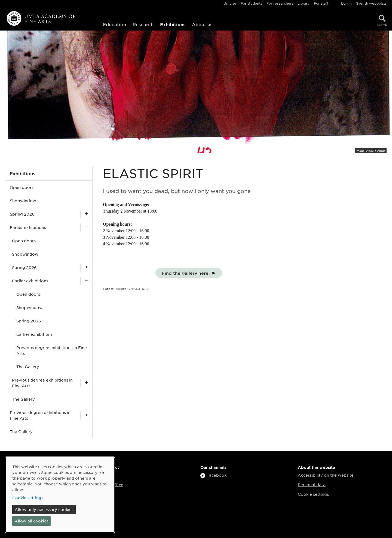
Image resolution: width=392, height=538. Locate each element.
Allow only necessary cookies (44, 509)
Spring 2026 (22, 214)
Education (114, 24)
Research (143, 24)
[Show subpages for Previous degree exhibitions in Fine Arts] (86, 383)
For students (251, 3)
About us (202, 24)
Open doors (22, 187)
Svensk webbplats (371, 3)
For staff (321, 3)
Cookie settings (313, 494)
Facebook (216, 475)
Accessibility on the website (326, 475)
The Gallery (28, 367)
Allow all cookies (32, 521)
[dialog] (60, 495)
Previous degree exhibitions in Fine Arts (52, 350)
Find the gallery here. (186, 273)
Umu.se (230, 3)
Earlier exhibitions (28, 227)
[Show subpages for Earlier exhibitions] (86, 227)
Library (304, 3)
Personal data (312, 485)
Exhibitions (173, 24)
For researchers (280, 3)
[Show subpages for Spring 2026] (86, 214)
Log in (346, 3)
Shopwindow (23, 201)
